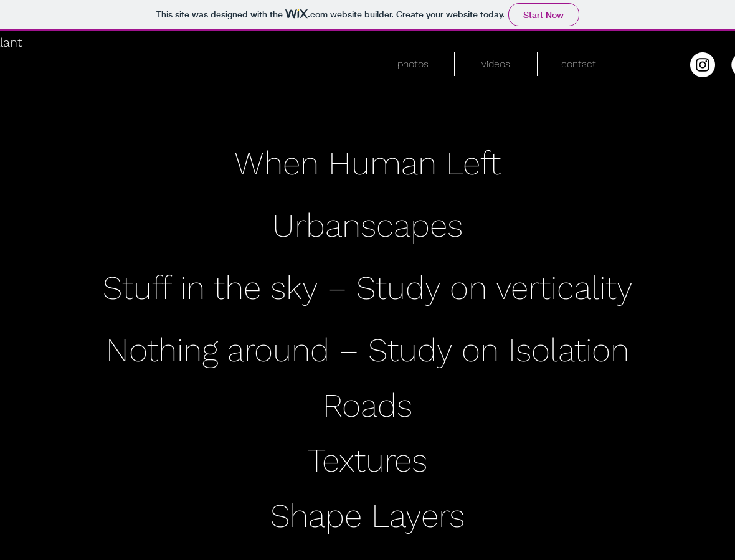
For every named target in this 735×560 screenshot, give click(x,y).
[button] (413, 64)
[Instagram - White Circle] (703, 65)
